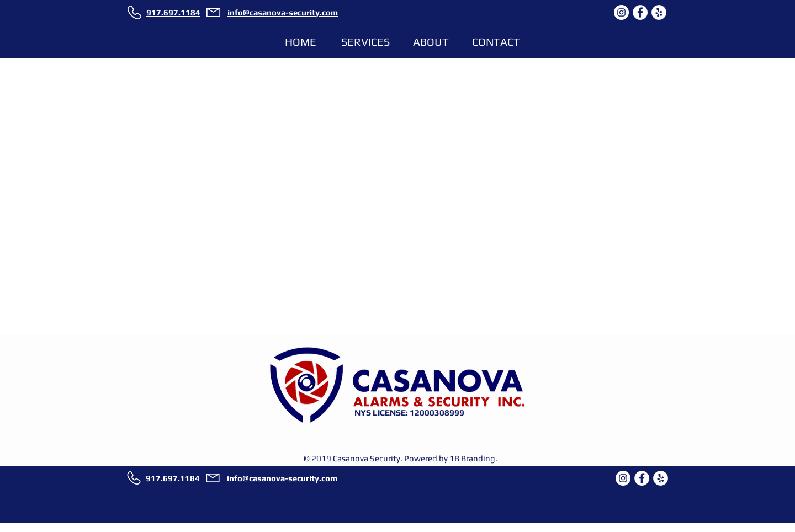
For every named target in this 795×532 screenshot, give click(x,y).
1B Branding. (473, 458)
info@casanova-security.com (282, 478)
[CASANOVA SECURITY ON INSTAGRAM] (621, 12)
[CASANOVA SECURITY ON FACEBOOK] (640, 12)
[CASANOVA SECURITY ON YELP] (659, 12)
